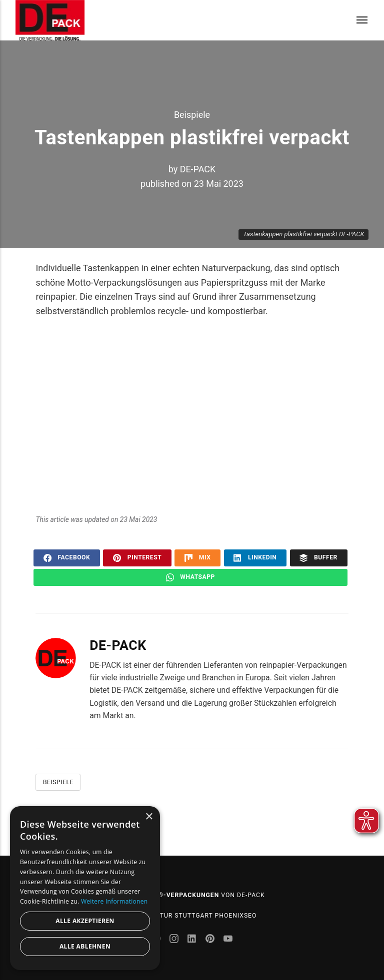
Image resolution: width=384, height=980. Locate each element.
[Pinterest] (211, 940)
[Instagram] (175, 940)
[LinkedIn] (193, 940)
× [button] (149, 817)
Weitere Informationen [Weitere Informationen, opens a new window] (114, 901)
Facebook (67, 558)
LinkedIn (255, 558)
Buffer (318, 558)
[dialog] (85, 888)
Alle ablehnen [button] (85, 946)
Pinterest (137, 558)
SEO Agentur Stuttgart (171, 916)
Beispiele (192, 115)
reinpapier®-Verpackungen (169, 895)
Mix (197, 558)
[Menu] (356, 20)
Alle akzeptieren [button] (85, 921)
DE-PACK (198, 169)
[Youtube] (228, 940)
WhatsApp (190, 577)
